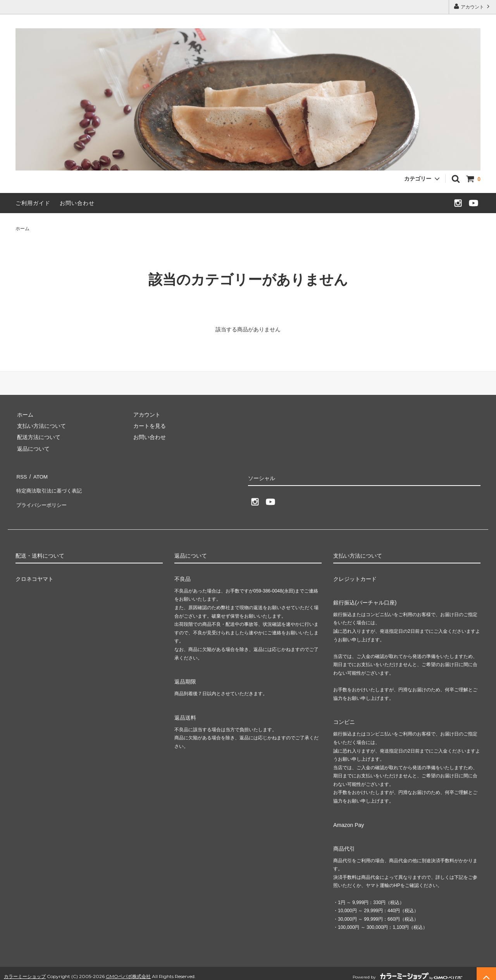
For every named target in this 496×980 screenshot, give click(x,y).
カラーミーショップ (25, 970)
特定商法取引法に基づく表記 (51, 487)
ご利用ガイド (33, 203)
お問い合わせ (77, 203)
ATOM (39, 475)
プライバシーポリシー (43, 498)
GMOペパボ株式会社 (128, 970)
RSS (21, 475)
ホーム (22, 229)
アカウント (473, 6)
